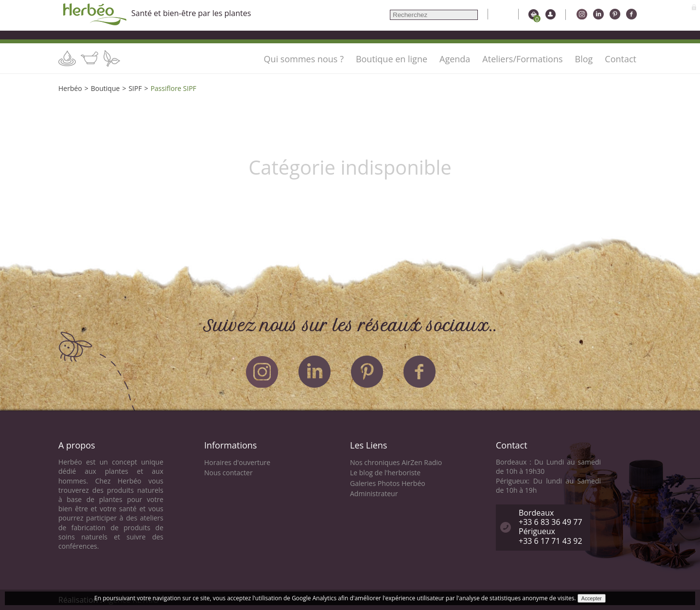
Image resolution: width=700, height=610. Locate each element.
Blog (584, 59)
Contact (621, 59)
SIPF (135, 88)
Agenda (455, 59)
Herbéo (70, 88)
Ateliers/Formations (522, 59)
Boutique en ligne (392, 59)
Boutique (105, 88)
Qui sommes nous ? (304, 59)
